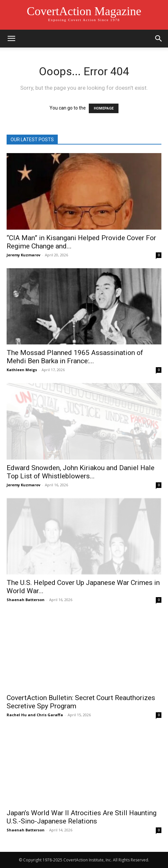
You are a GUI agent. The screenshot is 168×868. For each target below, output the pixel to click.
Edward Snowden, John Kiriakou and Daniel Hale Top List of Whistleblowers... (81, 472)
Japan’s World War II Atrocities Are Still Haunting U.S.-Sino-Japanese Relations (82, 817)
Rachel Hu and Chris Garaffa (35, 715)
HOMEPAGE (104, 108)
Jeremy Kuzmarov (23, 255)
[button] (11, 39)
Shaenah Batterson (26, 600)
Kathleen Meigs (22, 370)
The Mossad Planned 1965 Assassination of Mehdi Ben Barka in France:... (75, 357)
